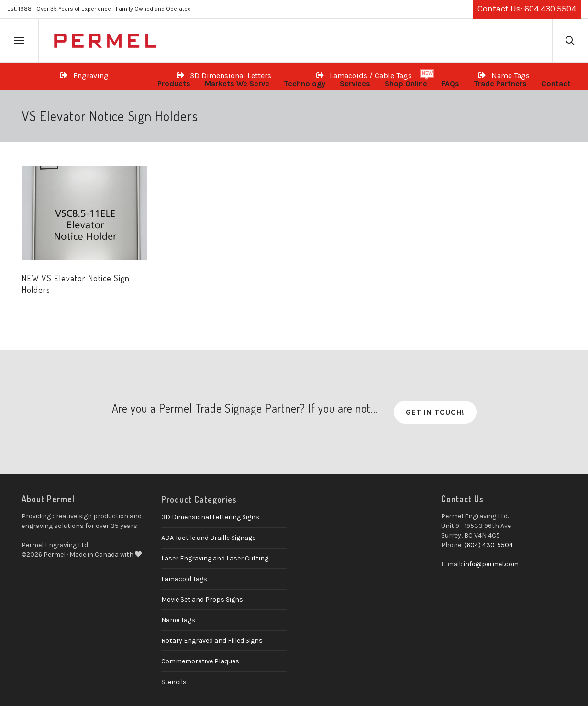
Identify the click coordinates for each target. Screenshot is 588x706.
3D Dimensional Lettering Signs (210, 517)
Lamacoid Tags (184, 579)
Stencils (174, 682)
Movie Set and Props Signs (202, 600)
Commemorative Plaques (200, 661)
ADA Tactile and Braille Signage (208, 538)
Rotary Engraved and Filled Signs (212, 641)
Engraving (84, 75)
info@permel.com (491, 564)
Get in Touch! (435, 412)
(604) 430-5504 (488, 545)
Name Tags (178, 620)
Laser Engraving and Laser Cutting (215, 558)
